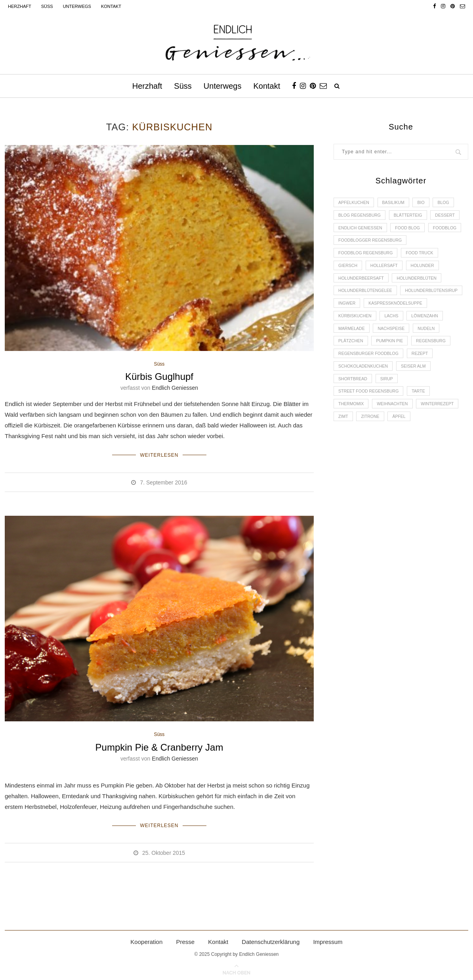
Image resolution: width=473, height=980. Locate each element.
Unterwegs (77, 6)
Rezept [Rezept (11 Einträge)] (424, 379)
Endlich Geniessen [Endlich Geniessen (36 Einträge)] (362, 230)
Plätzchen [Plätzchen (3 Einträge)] (426, 352)
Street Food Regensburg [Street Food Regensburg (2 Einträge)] (370, 419)
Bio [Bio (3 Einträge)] (426, 203)
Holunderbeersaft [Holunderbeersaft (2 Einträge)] (362, 284)
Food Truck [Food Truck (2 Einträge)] (424, 257)
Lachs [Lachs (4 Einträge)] (346, 338)
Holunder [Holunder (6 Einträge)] (427, 271)
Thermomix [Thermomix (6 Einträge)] (352, 433)
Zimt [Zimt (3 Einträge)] (344, 446)
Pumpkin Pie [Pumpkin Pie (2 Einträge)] (353, 365)
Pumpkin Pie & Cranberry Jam (159, 746)
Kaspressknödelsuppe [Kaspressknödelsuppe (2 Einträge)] (367, 325)
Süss (47, 6)
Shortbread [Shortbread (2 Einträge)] (354, 406)
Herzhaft (20, 6)
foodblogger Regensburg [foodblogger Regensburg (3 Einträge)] (411, 244)
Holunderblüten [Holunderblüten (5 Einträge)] (421, 284)
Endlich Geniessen (175, 388)
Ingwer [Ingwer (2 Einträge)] (417, 311)
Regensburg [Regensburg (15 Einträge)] (396, 365)
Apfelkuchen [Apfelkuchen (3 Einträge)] (355, 203)
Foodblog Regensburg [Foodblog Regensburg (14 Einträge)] (367, 257)
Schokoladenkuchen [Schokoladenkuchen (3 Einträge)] (365, 393)
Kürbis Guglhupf (159, 377)
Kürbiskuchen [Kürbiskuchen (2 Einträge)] (426, 325)
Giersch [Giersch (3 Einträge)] (349, 271)
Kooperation (146, 939)
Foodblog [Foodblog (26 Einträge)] (351, 244)
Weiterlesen (159, 454)
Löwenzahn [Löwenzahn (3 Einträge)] (381, 338)
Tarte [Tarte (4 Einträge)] (423, 419)
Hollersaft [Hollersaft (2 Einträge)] (387, 271)
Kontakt (111, 6)
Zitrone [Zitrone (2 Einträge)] (372, 446)
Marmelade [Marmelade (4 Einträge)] (423, 338)
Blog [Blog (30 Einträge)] (449, 203)
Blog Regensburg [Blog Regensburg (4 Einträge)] (361, 216)
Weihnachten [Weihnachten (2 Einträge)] (395, 433)
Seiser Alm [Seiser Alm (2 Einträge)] (417, 393)
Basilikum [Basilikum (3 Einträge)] (396, 203)
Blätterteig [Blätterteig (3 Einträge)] (412, 216)
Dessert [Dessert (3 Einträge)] (451, 216)
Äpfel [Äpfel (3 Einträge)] (403, 446)
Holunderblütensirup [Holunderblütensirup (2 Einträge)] (366, 311)
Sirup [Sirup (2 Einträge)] (389, 406)
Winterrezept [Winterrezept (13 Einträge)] (443, 433)
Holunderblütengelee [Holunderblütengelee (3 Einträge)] (367, 297)
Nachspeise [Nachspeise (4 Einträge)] (353, 352)
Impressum (328, 939)
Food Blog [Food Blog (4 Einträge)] (411, 230)
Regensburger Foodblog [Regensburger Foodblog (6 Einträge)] (370, 379)
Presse (185, 939)
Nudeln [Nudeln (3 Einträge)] (390, 352)
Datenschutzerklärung (271, 939)
